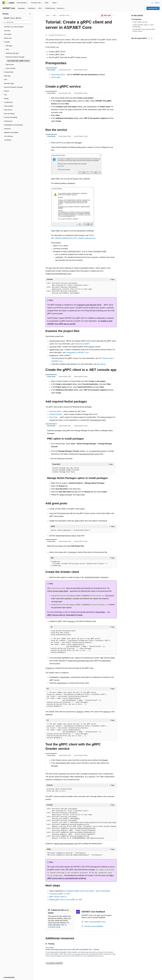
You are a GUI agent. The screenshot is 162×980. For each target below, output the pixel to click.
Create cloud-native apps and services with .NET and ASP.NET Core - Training (72, 950)
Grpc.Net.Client (55, 411)
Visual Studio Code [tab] (65, 70)
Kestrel (60, 246)
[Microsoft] (4, 3)
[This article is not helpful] (152, 38)
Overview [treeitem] (7, 31)
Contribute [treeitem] (7, 140)
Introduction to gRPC (82, 344)
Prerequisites (137, 19)
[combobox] (16, 18)
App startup (101, 364)
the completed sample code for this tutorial (78, 891)
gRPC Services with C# (58, 897)
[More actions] (115, 16)
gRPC (78, 40)
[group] (81, 824)
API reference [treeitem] (9, 136)
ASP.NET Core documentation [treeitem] (14, 27)
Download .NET (153, 8)
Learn (48, 15)
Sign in (157, 3)
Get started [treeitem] (8, 34)
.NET (55, 15)
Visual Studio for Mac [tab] (81, 70)
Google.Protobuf (55, 414)
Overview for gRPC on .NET (60, 894)
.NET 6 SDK (56, 77)
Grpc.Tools (53, 417)
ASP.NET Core (64, 15)
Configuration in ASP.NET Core (77, 352)
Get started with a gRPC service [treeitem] (18, 61)
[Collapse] (30, 14)
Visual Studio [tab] (51, 70)
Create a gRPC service (140, 22)
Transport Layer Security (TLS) (89, 305)
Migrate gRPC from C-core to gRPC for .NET (66, 900)
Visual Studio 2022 (58, 75)
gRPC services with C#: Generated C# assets (65, 615)
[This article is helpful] (149, 38)
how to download (103, 891)
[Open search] (152, 3)
